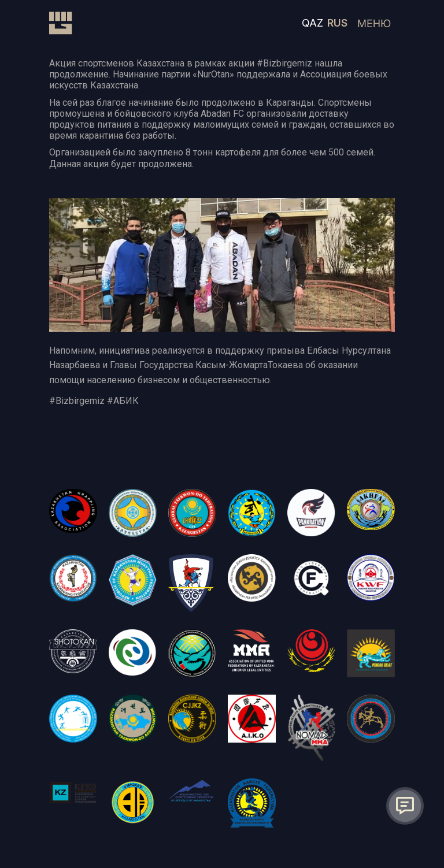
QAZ (312, 23)
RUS (337, 23)
